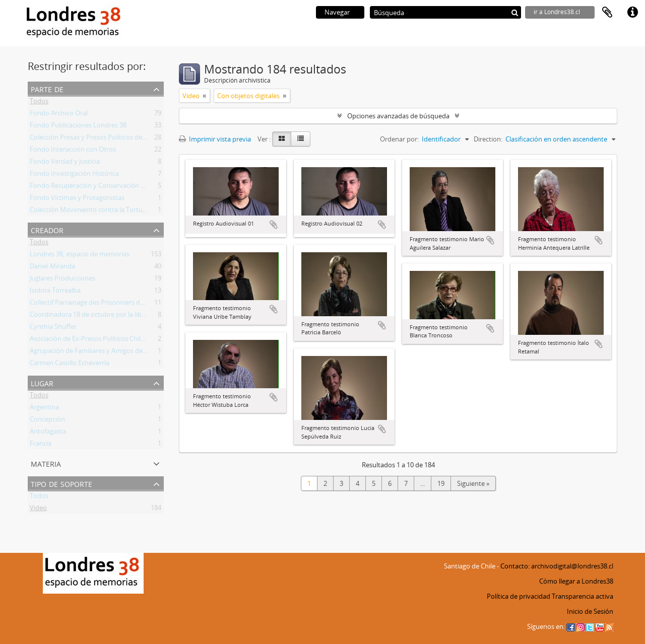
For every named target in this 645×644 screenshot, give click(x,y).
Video (38, 510)
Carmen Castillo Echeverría (70, 365)
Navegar (337, 12)
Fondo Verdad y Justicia (65, 163)
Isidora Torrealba (55, 292)
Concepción (47, 421)
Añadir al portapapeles (274, 225)
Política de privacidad (519, 596)
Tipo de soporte (61, 483)
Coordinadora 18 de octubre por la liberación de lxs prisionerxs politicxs (137, 316)
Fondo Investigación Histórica (74, 175)
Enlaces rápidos (632, 13)
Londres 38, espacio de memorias (80, 256)
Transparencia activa (583, 596)
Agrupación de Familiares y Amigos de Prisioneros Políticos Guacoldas (134, 352)
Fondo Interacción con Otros (73, 151)
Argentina (44, 409)
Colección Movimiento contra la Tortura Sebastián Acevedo (118, 211)
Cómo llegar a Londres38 (576, 581)
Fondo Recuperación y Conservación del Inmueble (105, 187)
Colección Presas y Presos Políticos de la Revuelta (103, 139)
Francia (41, 445)
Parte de (47, 88)
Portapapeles (607, 13)
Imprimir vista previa (215, 139)
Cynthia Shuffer (53, 328)
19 (441, 483)
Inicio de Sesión (590, 611)
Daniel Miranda (52, 268)
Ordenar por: (399, 139)
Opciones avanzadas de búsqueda (398, 116)
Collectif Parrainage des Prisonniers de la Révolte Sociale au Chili (125, 304)
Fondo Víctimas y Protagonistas (77, 199)
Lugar (42, 382)
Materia (46, 463)
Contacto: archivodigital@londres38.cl (557, 566)
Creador (47, 229)
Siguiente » (473, 483)
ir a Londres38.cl (557, 12)
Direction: (488, 139)
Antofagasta (48, 433)
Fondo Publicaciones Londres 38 (78, 127)
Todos (39, 103)
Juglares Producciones (62, 280)
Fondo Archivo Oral (59, 115)
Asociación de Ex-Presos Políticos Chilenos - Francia (106, 340)
